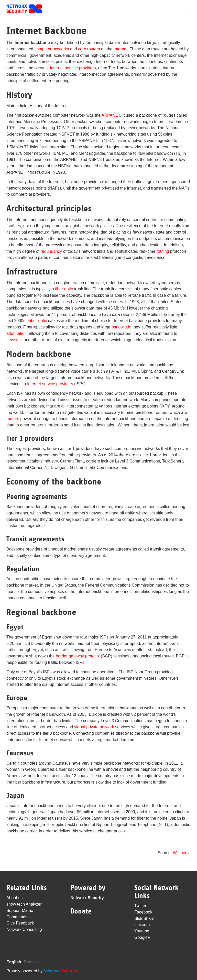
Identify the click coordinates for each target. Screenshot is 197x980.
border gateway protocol (78, 656)
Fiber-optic (37, 321)
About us (14, 898)
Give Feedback (20, 923)
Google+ (142, 937)
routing (163, 251)
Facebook (143, 912)
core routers (89, 49)
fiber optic (64, 289)
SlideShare (144, 918)
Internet (121, 49)
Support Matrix (20, 911)
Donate (81, 911)
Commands (17, 917)
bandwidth (121, 327)
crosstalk (14, 340)
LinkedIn (142, 925)
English (14, 962)
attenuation (17, 333)
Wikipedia (182, 853)
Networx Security (87, 898)
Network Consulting (24, 929)
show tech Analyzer (24, 904)
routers (13, 419)
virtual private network (94, 727)
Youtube (142, 931)
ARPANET (111, 115)
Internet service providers (73, 68)
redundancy (51, 251)
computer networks (52, 49)
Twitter (140, 906)
